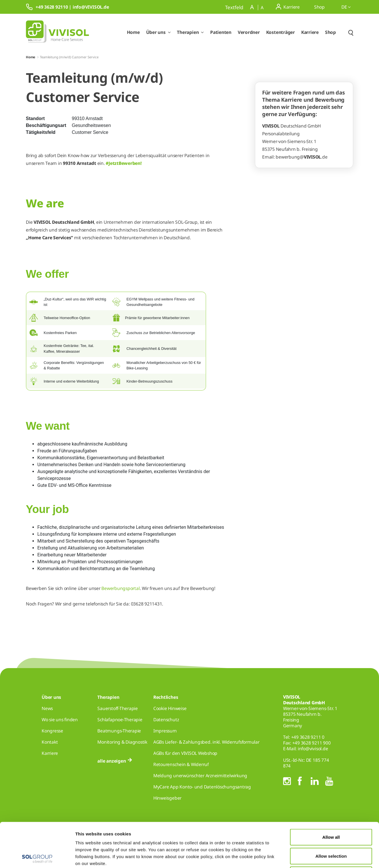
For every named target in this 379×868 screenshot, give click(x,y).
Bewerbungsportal (120, 588)
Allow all (331, 793)
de (346, 7)
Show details (298, 857)
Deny (331, 830)
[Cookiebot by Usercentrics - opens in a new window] (37, 857)
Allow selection (331, 812)
